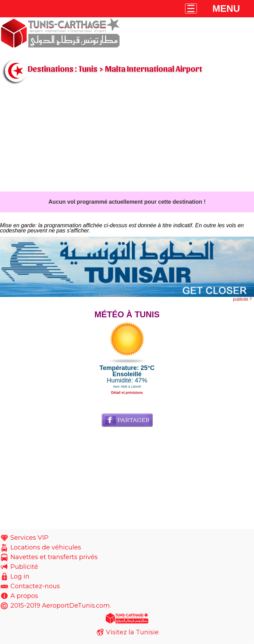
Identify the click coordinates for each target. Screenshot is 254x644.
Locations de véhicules (46, 547)
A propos (24, 596)
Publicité (24, 567)
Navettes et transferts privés (54, 557)
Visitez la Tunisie (132, 632)
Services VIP (29, 538)
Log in (20, 576)
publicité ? (242, 299)
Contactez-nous (35, 586)
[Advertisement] (127, 140)
